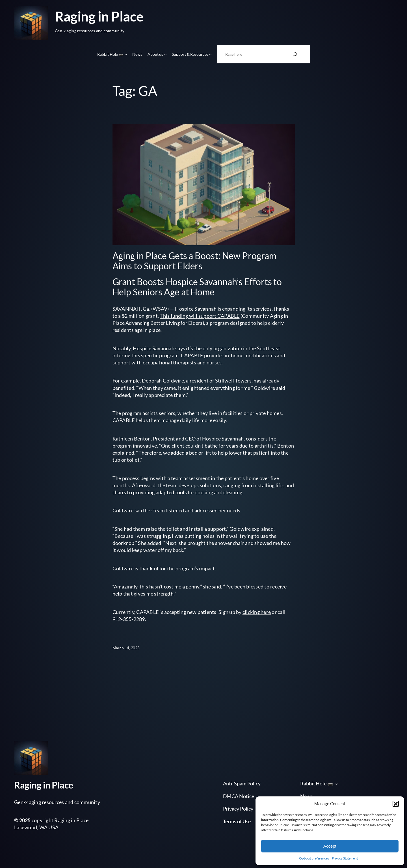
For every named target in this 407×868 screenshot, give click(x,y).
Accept (330, 846)
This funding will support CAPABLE (200, 316)
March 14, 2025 (126, 648)
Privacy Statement (345, 858)
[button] (396, 804)
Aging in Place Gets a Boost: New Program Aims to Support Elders (194, 261)
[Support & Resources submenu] (210, 54)
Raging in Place (99, 16)
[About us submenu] (165, 54)
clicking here (257, 612)
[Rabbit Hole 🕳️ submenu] (126, 54)
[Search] (295, 54)
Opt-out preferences (314, 858)
